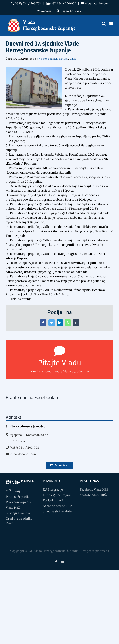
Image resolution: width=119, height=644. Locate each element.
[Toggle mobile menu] (111, 24)
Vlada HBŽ (13, 507)
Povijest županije (18, 497)
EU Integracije (53, 489)
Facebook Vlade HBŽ (94, 489)
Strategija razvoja (18, 513)
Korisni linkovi (53, 500)
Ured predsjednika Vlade (19, 521)
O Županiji (13, 491)
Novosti (64, 59)
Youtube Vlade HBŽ (93, 495)
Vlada (73, 59)
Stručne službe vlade (57, 511)
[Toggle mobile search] (104, 24)
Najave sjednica (48, 59)
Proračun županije (19, 502)
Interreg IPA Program (58, 495)
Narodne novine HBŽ (58, 506)
